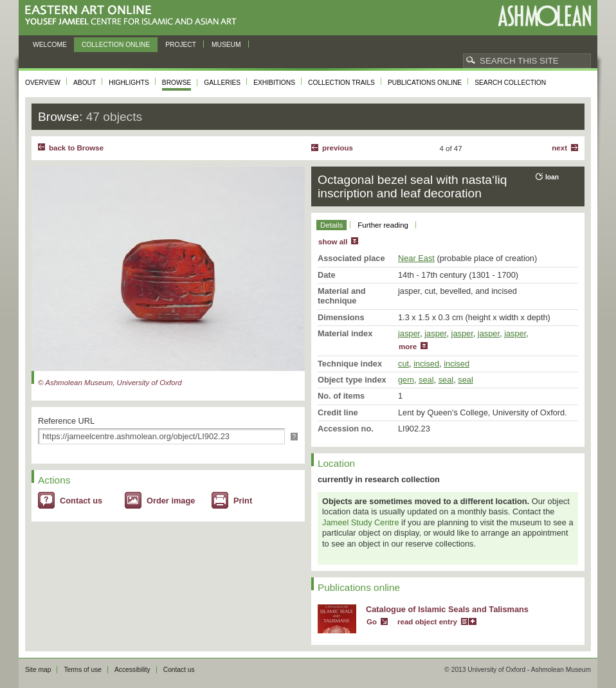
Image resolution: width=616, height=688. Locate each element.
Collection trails (341, 83)
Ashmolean (544, 16)
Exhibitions (274, 83)
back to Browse (76, 148)
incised (426, 364)
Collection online (116, 45)
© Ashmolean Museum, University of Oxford (110, 383)
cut (403, 364)
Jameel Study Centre (361, 522)
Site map (38, 670)
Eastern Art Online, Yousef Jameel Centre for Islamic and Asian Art (134, 16)
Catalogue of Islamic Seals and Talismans (447, 609)
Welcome (50, 45)
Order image (171, 501)
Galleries (222, 83)
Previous (338, 148)
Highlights (129, 83)
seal (426, 380)
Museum (226, 45)
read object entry (427, 622)
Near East (416, 258)
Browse (177, 83)
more (408, 347)
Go (372, 622)
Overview (43, 83)
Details (331, 225)
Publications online (425, 83)
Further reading (383, 225)
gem (406, 380)
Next (559, 148)
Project (181, 45)
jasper (409, 333)
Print (243, 501)
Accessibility (132, 670)
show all (333, 242)
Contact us (81, 501)
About (85, 83)
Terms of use (83, 670)
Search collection (510, 83)
